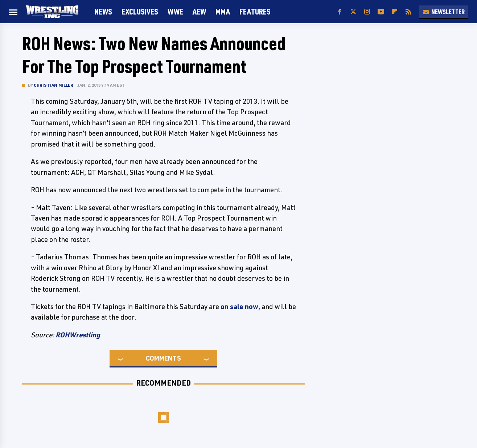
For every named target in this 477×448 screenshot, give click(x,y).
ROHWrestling (78, 335)
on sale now (239, 307)
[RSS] (408, 12)
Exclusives (140, 11)
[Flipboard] (395, 12)
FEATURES (255, 11)
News (103, 11)
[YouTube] (381, 12)
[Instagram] (367, 12)
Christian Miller (54, 85)
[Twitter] (353, 12)
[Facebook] (340, 12)
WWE (175, 11)
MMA (223, 11)
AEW (199, 11)
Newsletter (444, 12)
